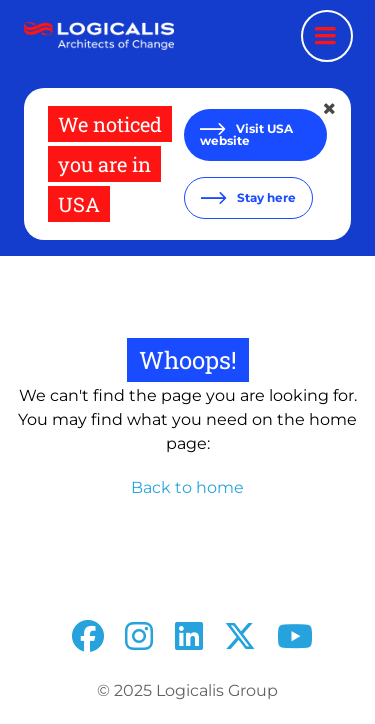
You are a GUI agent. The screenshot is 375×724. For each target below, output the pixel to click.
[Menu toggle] (327, 36)
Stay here (265, 197)
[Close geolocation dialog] (331, 109)
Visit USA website (246, 134)
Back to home (187, 487)
